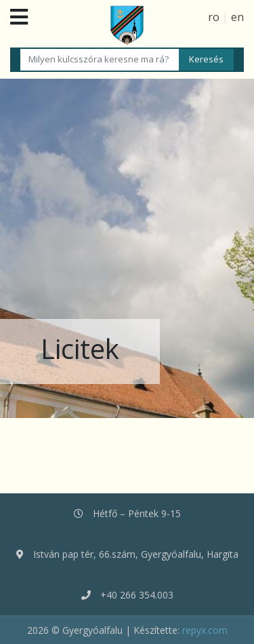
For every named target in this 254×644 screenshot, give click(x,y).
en (237, 17)
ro (214, 17)
